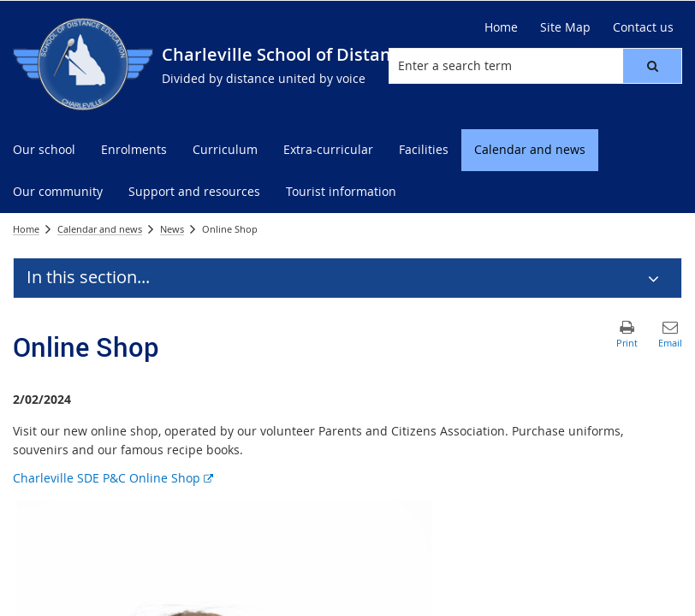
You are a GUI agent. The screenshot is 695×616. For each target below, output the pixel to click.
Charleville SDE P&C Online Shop (113, 478)
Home (26, 229)
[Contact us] (643, 27)
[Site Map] (565, 27)
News (172, 229)
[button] (652, 66)
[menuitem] (44, 150)
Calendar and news (100, 229)
